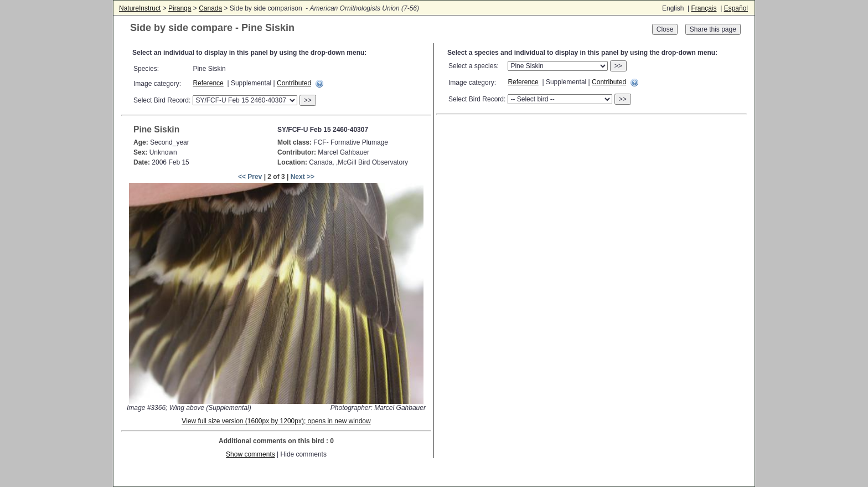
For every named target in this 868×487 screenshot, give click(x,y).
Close (665, 29)
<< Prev (250, 177)
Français (704, 8)
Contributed (294, 83)
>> (308, 100)
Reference (208, 83)
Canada (210, 8)
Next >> (303, 177)
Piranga (180, 8)
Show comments (250, 454)
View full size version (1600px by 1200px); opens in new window (276, 421)
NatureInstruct (140, 8)
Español (736, 8)
